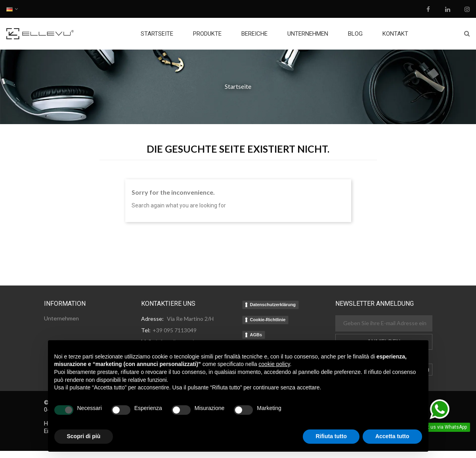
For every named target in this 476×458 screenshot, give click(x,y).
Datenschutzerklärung (273, 305)
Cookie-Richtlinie (268, 320)
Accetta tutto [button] (392, 436)
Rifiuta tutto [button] (331, 436)
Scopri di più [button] (84, 436)
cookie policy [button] (274, 364)
